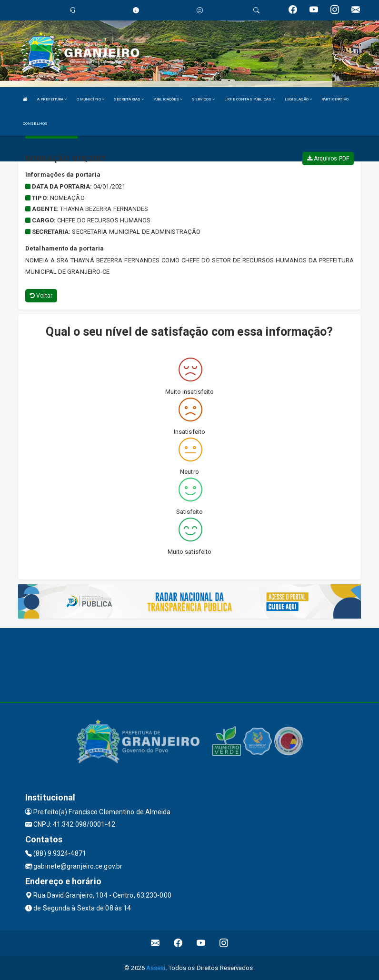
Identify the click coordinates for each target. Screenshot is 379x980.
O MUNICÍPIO (90, 99)
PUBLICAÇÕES (168, 99)
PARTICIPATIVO (335, 99)
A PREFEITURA (52, 99)
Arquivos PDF (328, 159)
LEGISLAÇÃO (298, 99)
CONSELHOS (35, 124)
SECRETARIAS (129, 99)
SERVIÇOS (203, 99)
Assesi (156, 968)
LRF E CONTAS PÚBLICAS (249, 99)
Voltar (41, 296)
